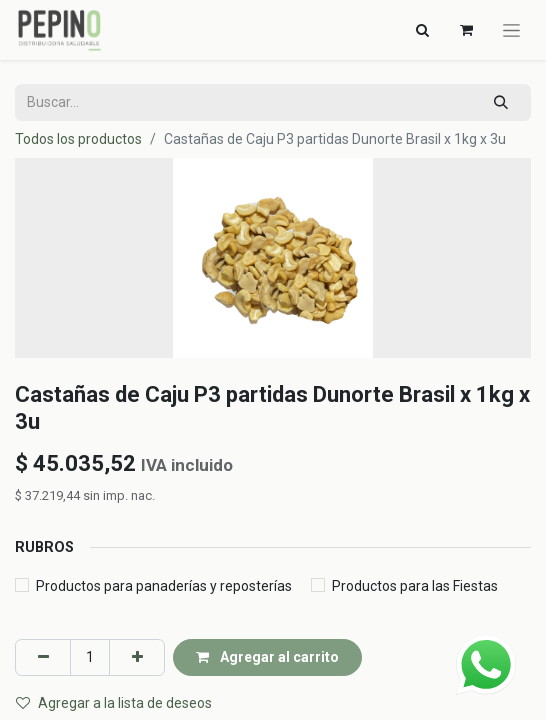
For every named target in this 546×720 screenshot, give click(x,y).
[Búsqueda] (501, 102)
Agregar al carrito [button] (267, 657)
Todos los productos (78, 139)
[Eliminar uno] (43, 657)
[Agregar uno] (137, 657)
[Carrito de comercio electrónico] (466, 30)
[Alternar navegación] (422, 30)
